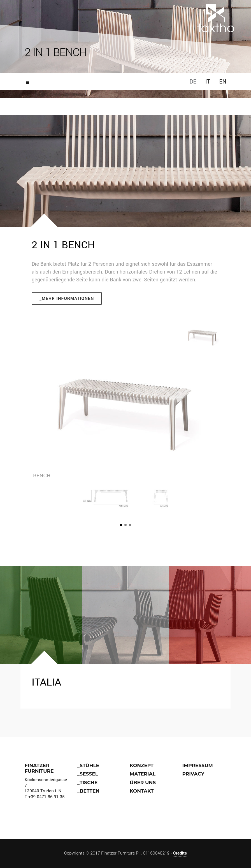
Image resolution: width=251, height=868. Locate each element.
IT (208, 82)
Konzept (142, 765)
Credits (180, 853)
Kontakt (142, 791)
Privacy (193, 774)
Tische (89, 783)
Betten (90, 791)
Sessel (89, 774)
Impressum (198, 765)
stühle (89, 765)
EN (223, 82)
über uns (143, 783)
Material (143, 774)
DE (193, 82)
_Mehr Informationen (67, 298)
